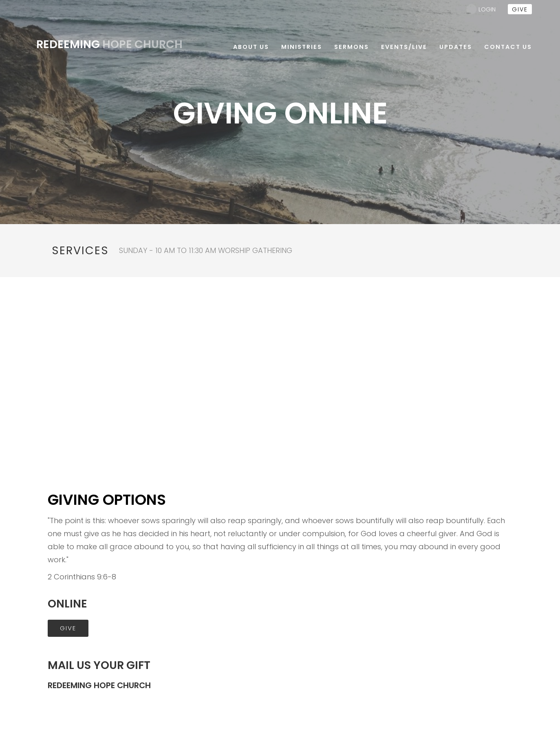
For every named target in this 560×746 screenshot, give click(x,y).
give (520, 9)
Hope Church (109, 44)
